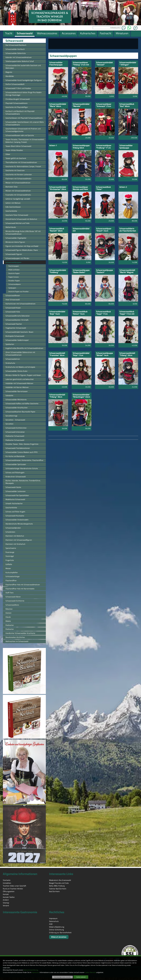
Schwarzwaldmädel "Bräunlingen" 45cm (81, 396)
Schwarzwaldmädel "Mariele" (81, 105)
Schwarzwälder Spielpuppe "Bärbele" (126, 147)
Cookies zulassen (81, 977)
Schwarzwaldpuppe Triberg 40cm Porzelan (81, 147)
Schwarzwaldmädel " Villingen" (128, 64)
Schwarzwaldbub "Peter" (103, 188)
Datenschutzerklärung (31, 970)
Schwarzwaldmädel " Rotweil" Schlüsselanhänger (104, 64)
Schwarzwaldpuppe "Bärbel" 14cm (104, 354)
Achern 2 (123, 187)
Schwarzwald (14, 41)
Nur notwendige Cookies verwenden (62, 977)
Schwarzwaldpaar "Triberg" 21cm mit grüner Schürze (81, 64)
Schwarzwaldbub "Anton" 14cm (80, 313)
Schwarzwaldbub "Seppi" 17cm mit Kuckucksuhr (127, 313)
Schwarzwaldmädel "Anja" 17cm (81, 354)
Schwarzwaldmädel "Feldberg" (58, 271)
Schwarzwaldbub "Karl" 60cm (127, 105)
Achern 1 (53, 146)
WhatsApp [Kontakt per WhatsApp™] (129, 27)
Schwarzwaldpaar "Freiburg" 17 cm (104, 147)
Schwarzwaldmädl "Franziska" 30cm (57, 354)
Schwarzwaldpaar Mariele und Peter (80, 188)
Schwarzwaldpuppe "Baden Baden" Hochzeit (81, 271)
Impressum (35, 972)
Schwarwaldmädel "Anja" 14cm (57, 313)
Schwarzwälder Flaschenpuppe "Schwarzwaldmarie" (58, 64)
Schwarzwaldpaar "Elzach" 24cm (104, 230)
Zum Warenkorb (135, 27)
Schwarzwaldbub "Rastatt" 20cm (57, 230)
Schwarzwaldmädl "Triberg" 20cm (127, 354)
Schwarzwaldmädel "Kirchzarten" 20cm (58, 188)
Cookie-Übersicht (90, 972)
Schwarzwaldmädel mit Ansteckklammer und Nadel (81, 230)
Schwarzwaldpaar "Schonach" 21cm (104, 105)
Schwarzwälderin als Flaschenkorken (128, 230)
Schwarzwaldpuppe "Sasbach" (104, 271)
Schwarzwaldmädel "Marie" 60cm (58, 105)
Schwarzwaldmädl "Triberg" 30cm (57, 396)
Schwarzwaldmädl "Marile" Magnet (127, 271)
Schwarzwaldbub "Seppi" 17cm (103, 313)
